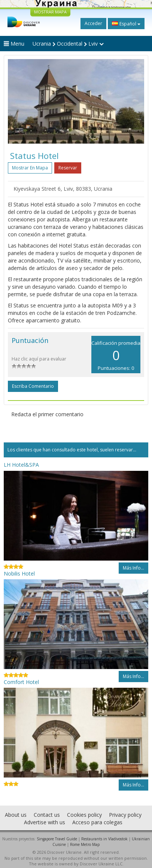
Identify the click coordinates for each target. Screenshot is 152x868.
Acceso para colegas (97, 822)
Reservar (68, 168)
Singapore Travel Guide (57, 839)
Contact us (47, 815)
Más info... (133, 568)
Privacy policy (125, 815)
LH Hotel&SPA (21, 465)
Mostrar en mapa (30, 168)
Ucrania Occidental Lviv (68, 44)
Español (126, 24)
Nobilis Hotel (19, 573)
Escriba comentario (33, 386)
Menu (14, 44)
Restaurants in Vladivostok (104, 839)
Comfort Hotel (21, 682)
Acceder (93, 23)
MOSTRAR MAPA (50, 12)
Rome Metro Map (85, 844)
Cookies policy (84, 815)
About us (16, 815)
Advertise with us (45, 822)
